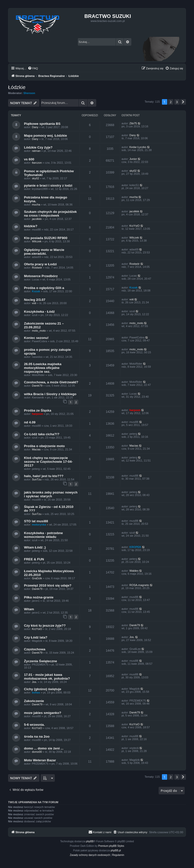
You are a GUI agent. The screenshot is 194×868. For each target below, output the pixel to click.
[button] (183, 102)
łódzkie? (31, 226)
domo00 (37, 752)
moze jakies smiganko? (43, 713)
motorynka (39, 525)
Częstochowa (35, 649)
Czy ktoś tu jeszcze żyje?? (45, 626)
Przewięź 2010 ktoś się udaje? (48, 585)
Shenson (29, 93)
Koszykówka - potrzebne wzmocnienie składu (43, 535)
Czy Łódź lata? (36, 637)
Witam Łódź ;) (35, 547)
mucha (36, 205)
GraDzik (37, 578)
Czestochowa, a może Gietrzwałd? (51, 382)
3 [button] (177, 102)
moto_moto (39, 331)
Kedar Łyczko (138, 147)
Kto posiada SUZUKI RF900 (46, 238)
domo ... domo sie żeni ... (44, 748)
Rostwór (37, 268)
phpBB (90, 841)
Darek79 (37, 386)
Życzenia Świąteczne (40, 661)
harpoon (37, 414)
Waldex (134, 571)
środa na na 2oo (37, 736)
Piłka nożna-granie (39, 597)
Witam (29, 609)
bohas (36, 692)
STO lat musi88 (36, 521)
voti (34, 303)
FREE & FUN (34, 559)
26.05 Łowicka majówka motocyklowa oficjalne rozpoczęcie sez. (43, 368)
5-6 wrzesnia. (34, 725)
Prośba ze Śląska (38, 410)
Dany (35, 127)
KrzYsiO (134, 226)
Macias (36, 449)
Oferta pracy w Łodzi (40, 264)
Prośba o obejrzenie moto (44, 446)
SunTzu (37, 479)
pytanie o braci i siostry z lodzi (48, 185)
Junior (133, 159)
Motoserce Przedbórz (41, 276)
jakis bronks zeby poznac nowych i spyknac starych (51, 494)
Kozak (36, 291)
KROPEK (135, 547)
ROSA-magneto (139, 585)
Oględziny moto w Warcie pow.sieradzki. (44, 252)
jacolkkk (37, 219)
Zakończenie (34, 701)
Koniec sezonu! (36, 338)
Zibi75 (133, 123)
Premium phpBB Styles (111, 846)
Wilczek (37, 241)
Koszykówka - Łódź (39, 312)
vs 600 (29, 159)
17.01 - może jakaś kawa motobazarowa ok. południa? (47, 677)
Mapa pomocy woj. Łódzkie (45, 136)
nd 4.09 (30, 422)
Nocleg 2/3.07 (35, 300)
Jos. (132, 637)
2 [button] (171, 102)
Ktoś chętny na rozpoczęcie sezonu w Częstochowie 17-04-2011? (48, 462)
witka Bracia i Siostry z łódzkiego (50, 394)
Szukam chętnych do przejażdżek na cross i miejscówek (50, 214)
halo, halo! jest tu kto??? (44, 476)
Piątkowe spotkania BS (42, 124)
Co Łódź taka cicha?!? (42, 434)
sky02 (35, 178)
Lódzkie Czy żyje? (38, 147)
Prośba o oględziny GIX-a (44, 288)
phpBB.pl (116, 850)
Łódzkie (17, 87)
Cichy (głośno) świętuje (43, 689)
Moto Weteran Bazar (40, 760)
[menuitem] (33, 68)
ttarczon (37, 163)
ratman (36, 151)
